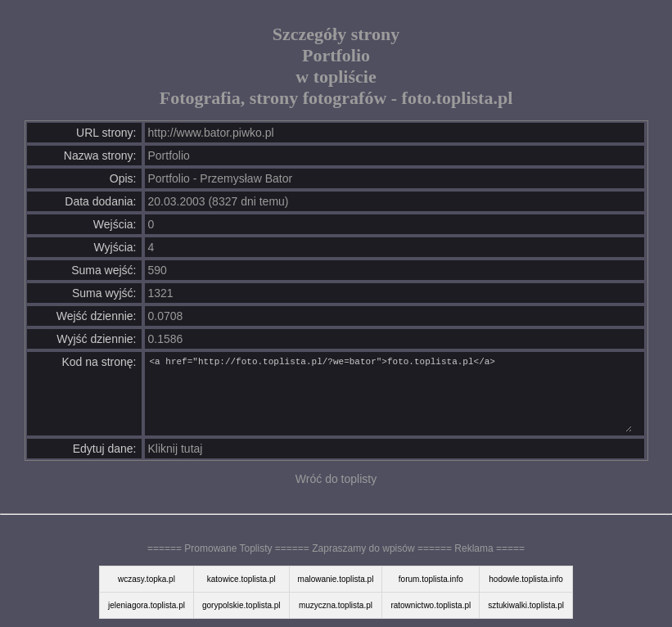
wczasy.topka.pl (147, 579)
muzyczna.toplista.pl (336, 605)
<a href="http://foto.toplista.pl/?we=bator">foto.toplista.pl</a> (390, 394)
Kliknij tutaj (176, 449)
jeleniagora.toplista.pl (147, 605)
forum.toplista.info (431, 579)
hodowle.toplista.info (526, 579)
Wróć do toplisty (336, 479)
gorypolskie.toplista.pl (241, 605)
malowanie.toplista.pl (336, 579)
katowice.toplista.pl (241, 579)
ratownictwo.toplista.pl (431, 605)
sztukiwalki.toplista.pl (526, 605)
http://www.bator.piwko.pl (211, 133)
